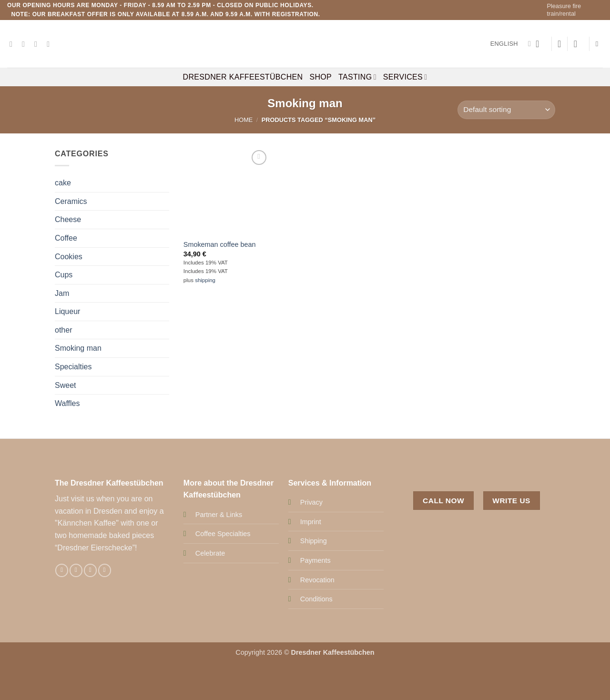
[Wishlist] (559, 44)
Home (244, 120)
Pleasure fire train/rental (564, 10)
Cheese (68, 219)
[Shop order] (506, 110)
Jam (62, 293)
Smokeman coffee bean (220, 244)
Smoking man (78, 348)
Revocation (317, 580)
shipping (205, 280)
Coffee (66, 238)
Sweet (65, 385)
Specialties (73, 367)
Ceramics (71, 201)
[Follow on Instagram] (26, 44)
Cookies (69, 256)
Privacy (311, 502)
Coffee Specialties (223, 534)
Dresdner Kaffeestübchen (243, 77)
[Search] (599, 44)
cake (63, 183)
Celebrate (210, 553)
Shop (320, 77)
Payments (315, 560)
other (63, 330)
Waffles (67, 403)
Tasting (357, 77)
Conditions (316, 599)
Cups (64, 275)
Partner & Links (219, 515)
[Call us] (51, 44)
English (511, 44)
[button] (540, 44)
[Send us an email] (38, 44)
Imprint (311, 522)
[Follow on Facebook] (13, 44)
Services (405, 77)
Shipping (314, 541)
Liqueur (67, 311)
